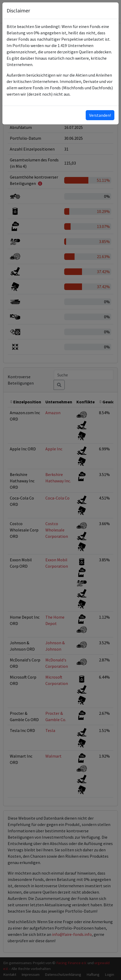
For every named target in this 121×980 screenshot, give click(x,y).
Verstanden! (100, 115)
